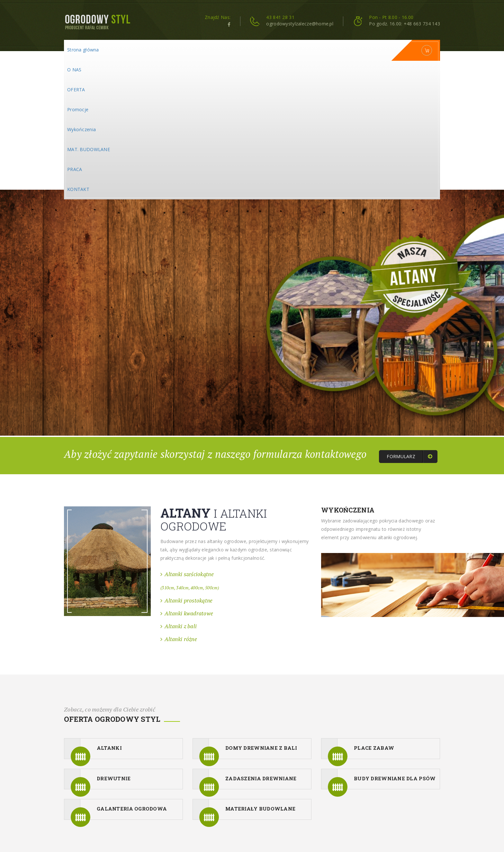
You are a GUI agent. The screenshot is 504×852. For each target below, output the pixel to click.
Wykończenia (81, 129)
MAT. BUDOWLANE (89, 149)
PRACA (75, 169)
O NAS (74, 70)
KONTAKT (78, 189)
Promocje (78, 109)
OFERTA (76, 90)
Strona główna (83, 50)
